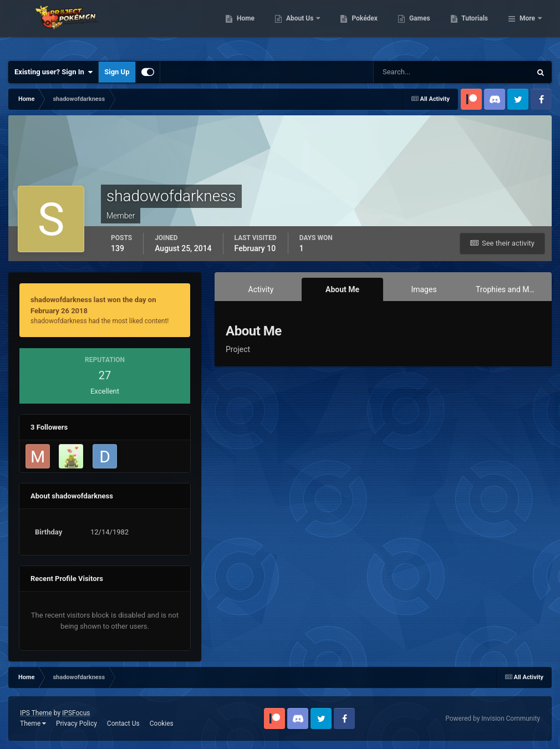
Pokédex (422, 28)
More (527, 28)
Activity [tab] (261, 289)
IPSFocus (76, 713)
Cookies (162, 723)
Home (302, 28)
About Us (357, 28)
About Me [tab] (342, 289)
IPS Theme (36, 713)
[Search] (418, 72)
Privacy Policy (77, 723)
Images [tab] (424, 289)
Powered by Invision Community (493, 719)
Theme (33, 723)
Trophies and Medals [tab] (511, 289)
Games (477, 28)
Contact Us (123, 723)
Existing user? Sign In (54, 72)
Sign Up (117, 72)
